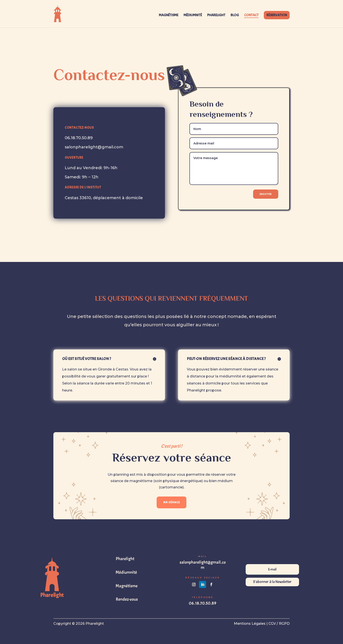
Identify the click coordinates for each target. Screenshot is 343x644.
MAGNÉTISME (169, 15)
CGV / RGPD (279, 624)
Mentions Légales (250, 624)
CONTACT (251, 15)
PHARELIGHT (216, 15)
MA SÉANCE (171, 502)
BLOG (235, 15)
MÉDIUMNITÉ (193, 15)
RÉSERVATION (277, 15)
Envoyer (266, 194)
